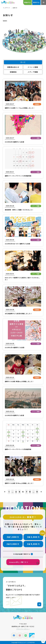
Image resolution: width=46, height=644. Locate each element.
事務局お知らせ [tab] (13, 67)
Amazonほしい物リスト (19, 562)
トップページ (6, 8)
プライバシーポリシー (23, 629)
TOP (43, 642)
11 (37, 492)
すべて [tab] (23, 62)
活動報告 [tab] (13, 72)
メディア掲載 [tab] (33, 72)
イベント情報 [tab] (33, 67)
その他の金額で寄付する (22, 554)
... (13, 492)
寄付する (36, 2)
